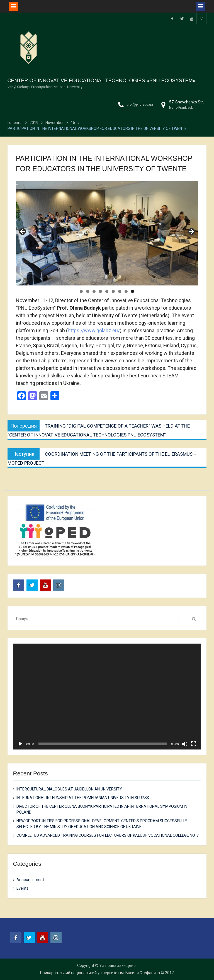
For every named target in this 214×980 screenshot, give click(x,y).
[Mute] (185, 744)
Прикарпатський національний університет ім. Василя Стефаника (100, 973)
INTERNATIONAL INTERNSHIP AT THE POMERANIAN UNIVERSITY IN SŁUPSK (83, 798)
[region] (107, 233)
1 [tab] (81, 291)
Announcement (30, 880)
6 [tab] (113, 291)
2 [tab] (88, 291)
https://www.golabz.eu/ (94, 330)
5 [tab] (107, 291)
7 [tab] (120, 291)
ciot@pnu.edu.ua (140, 105)
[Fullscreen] (194, 744)
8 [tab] (126, 291)
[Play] (20, 744)
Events (22, 888)
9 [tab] (132, 291)
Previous (23, 232)
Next (191, 232)
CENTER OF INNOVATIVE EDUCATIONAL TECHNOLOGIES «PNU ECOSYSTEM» (102, 81)
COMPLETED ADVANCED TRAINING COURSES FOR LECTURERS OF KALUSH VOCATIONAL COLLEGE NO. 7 (108, 835)
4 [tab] (100, 291)
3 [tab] (94, 291)
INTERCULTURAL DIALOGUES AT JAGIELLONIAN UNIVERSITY (69, 789)
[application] (107, 697)
